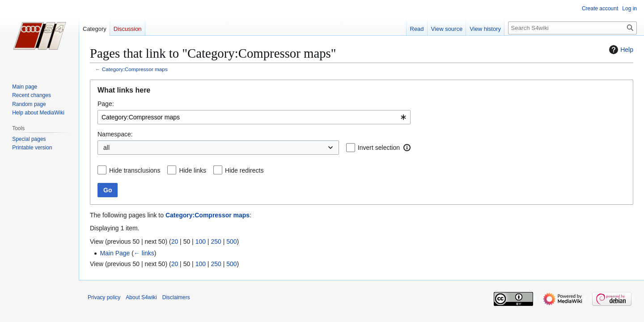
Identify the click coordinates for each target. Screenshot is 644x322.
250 (216, 241)
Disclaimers (176, 297)
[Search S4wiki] (572, 28)
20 (175, 241)
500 (231, 241)
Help (620, 50)
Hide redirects (244, 170)
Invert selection (379, 148)
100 (201, 241)
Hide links (193, 170)
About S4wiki (141, 297)
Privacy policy (104, 297)
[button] (407, 148)
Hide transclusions (135, 170)
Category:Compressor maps (135, 69)
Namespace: (115, 134)
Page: (106, 104)
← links (144, 253)
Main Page (115, 253)
